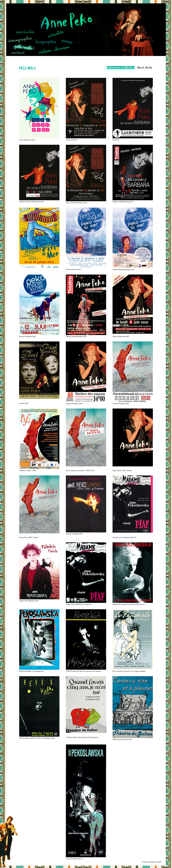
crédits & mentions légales (152, 862)
